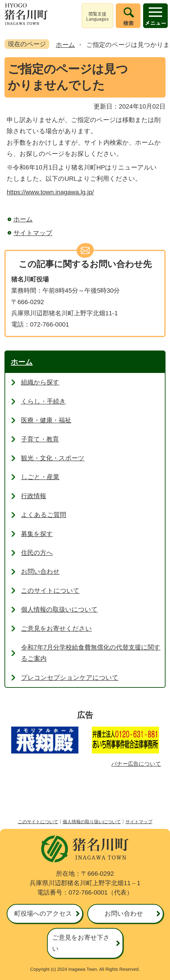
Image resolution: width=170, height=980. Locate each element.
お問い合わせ (124, 914)
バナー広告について (136, 764)
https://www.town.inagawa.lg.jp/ (50, 192)
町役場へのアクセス (43, 914)
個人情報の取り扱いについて (92, 822)
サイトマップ (33, 233)
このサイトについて (38, 822)
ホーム (65, 45)
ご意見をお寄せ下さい (81, 943)
